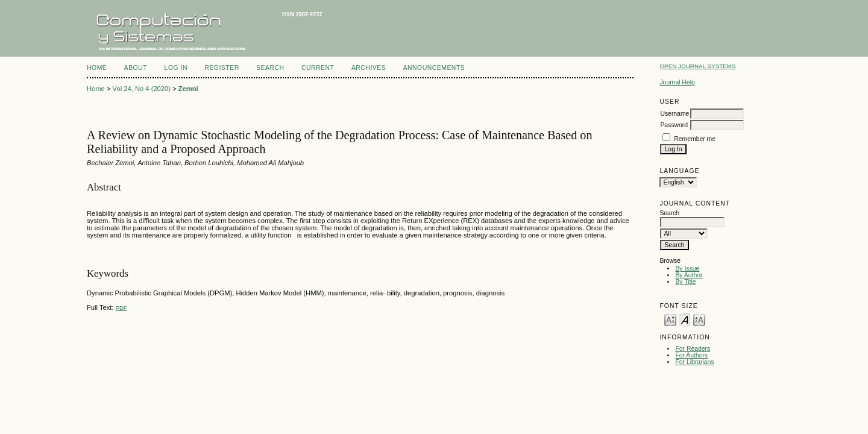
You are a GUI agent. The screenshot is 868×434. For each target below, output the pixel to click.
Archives (369, 68)
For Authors (691, 355)
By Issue (687, 269)
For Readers (693, 349)
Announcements (434, 68)
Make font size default (685, 319)
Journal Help (677, 82)
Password (674, 125)
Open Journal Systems (697, 66)
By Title (685, 282)
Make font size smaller (670, 319)
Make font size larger (699, 319)
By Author (689, 275)
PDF (121, 308)
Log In (176, 68)
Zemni (188, 89)
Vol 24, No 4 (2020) (142, 89)
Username (675, 114)
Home (97, 68)
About (136, 68)
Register (222, 68)
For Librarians (694, 362)
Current (318, 68)
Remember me (695, 139)
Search (270, 68)
